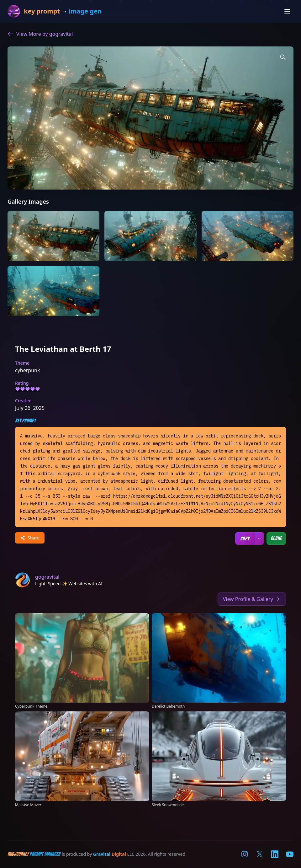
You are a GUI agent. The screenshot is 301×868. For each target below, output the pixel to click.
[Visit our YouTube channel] (290, 854)
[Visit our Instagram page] (245, 854)
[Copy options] (259, 538)
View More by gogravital (40, 34)
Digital (119, 854)
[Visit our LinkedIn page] (275, 854)
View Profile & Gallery (252, 599)
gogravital (47, 577)
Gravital (102, 854)
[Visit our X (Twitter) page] (260, 854)
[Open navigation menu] (287, 11)
